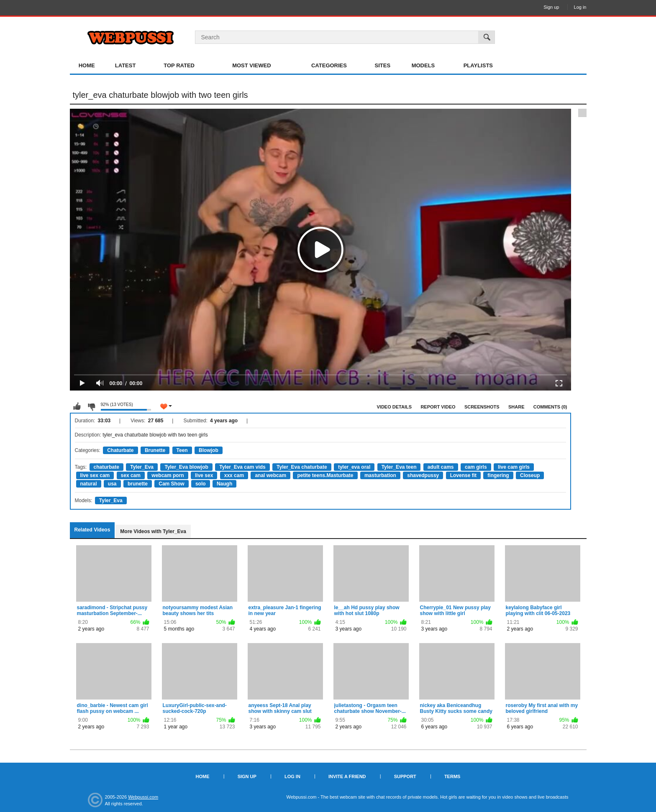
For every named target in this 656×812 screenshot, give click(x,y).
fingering (498, 475)
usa (112, 484)
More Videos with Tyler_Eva (153, 531)
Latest (126, 65)
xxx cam (234, 475)
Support (405, 776)
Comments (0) (550, 407)
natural (89, 484)
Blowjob (209, 450)
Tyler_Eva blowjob (186, 467)
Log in (580, 7)
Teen (182, 450)
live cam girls (514, 467)
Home (87, 65)
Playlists (478, 65)
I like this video (77, 406)
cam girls (476, 467)
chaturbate (106, 467)
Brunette (155, 450)
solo (201, 484)
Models (423, 65)
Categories (329, 65)
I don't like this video (91, 406)
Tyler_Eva (142, 467)
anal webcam (270, 475)
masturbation (380, 475)
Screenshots (482, 407)
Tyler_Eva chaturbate (302, 467)
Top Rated (179, 65)
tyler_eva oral (354, 467)
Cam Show (171, 484)
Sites (383, 65)
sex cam (131, 475)
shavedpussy (423, 475)
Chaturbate (120, 450)
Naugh (224, 484)
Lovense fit (463, 475)
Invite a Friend (347, 776)
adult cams (441, 467)
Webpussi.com (143, 797)
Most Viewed (251, 65)
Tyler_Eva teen (399, 467)
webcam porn (168, 475)
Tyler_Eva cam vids (242, 467)
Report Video (438, 407)
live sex (204, 475)
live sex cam (95, 475)
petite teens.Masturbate (325, 475)
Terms (452, 776)
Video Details (395, 407)
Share (516, 407)
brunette (138, 484)
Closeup (530, 475)
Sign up (551, 7)
